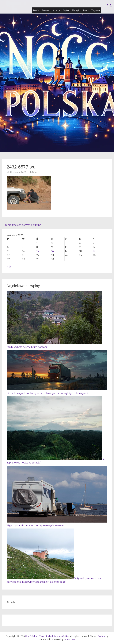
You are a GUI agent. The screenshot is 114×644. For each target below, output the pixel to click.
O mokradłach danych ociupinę (22, 225)
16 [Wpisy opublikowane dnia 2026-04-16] (52, 251)
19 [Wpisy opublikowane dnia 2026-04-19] (94, 251)
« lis (9, 267)
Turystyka (96, 10)
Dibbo (35, 172)
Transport (46, 10)
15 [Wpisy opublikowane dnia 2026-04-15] (38, 251)
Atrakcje (57, 10)
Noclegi (75, 10)
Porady (36, 10)
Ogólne (66, 10)
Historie (85, 10)
